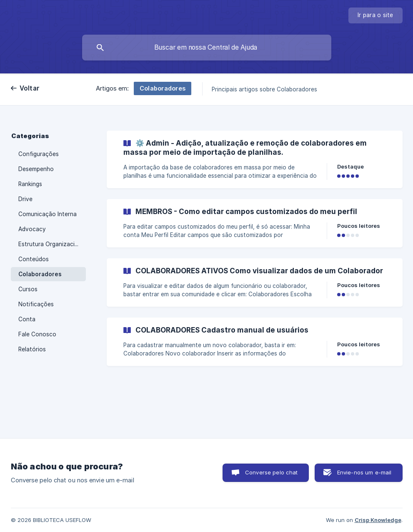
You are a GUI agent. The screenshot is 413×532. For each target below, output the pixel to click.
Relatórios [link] (32, 349)
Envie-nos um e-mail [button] (364, 472)
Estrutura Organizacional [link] (52, 244)
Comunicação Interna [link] (48, 214)
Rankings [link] (30, 184)
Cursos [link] (28, 289)
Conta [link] (27, 319)
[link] (255, 159)
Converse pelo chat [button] (272, 472)
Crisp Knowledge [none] (378, 520)
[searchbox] (207, 48)
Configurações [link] (39, 154)
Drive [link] (25, 199)
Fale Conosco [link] (37, 334)
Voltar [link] (30, 88)
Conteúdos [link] (34, 259)
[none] (375, 15)
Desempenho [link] (36, 169)
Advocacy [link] (32, 229)
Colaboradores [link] (40, 274)
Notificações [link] (36, 304)
